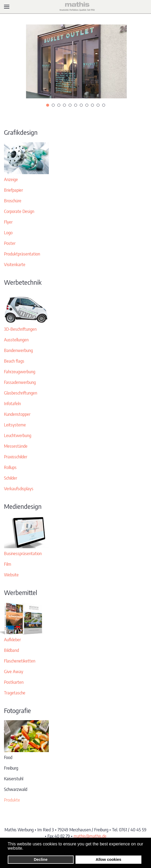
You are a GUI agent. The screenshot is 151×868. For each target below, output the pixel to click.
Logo (8, 233)
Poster (10, 243)
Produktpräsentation (22, 254)
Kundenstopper (17, 414)
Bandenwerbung (18, 350)
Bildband (11, 650)
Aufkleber (12, 640)
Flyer (8, 222)
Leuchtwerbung (18, 435)
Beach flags (14, 361)
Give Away (14, 672)
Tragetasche (15, 693)
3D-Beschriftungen (20, 329)
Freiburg (11, 768)
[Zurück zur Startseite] (75, 7)
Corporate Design (19, 211)
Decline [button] (41, 859)
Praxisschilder (16, 457)
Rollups (10, 467)
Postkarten (14, 682)
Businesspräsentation (23, 553)
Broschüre (13, 201)
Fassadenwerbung (20, 382)
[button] (7, 7)
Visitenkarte (15, 265)
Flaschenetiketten (20, 661)
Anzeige (11, 179)
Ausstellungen (16, 340)
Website (11, 575)
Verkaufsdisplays (19, 489)
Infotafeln (12, 404)
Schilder (11, 478)
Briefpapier (13, 190)
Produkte (12, 800)
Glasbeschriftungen (21, 393)
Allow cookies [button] (109, 859)
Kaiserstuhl (14, 779)
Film (8, 564)
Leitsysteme (15, 425)
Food (8, 757)
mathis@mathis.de (90, 836)
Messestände (16, 446)
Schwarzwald (16, 789)
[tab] (48, 105)
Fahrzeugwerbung (20, 372)
